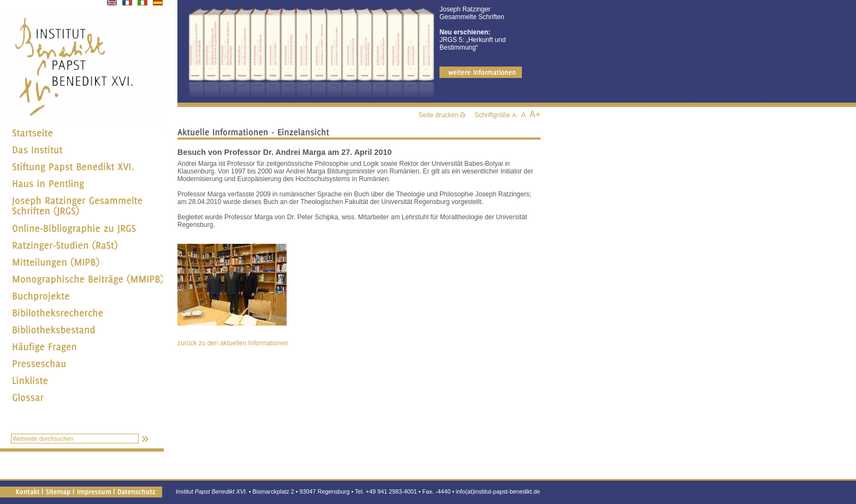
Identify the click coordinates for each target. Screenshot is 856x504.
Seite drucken (442, 115)
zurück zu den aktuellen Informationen (233, 343)
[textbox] (75, 439)
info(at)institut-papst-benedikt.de (498, 491)
